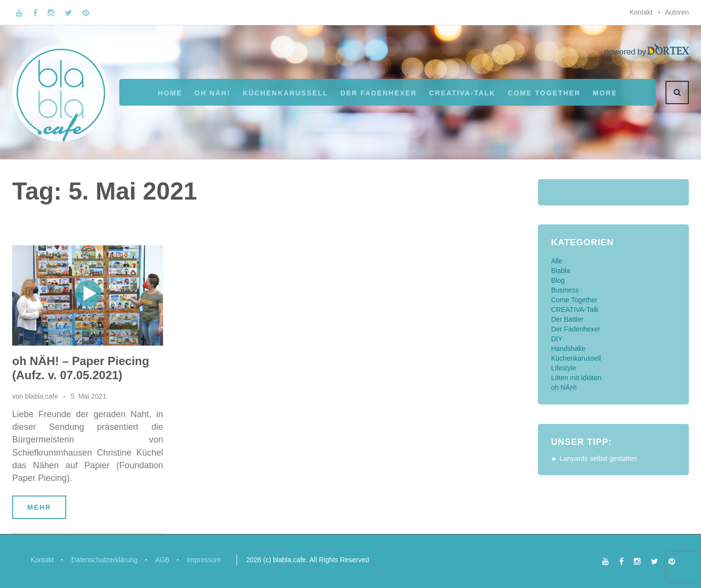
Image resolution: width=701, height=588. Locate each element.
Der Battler (567, 319)
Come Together (544, 93)
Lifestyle (563, 368)
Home (170, 93)
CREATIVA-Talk (462, 93)
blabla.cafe (41, 396)
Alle (557, 261)
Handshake (568, 349)
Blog (558, 280)
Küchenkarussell (286, 93)
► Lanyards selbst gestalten (594, 459)
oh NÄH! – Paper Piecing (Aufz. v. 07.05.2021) (81, 368)
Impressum (204, 560)
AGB (163, 560)
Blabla (561, 271)
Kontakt (641, 12)
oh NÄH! (212, 93)
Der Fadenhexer (378, 93)
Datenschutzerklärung (104, 560)
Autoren (677, 12)
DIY (557, 339)
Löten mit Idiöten (576, 378)
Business (565, 290)
